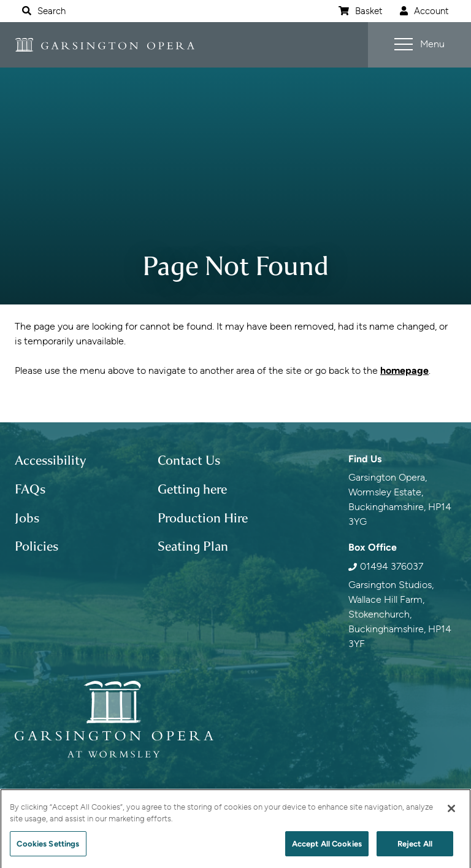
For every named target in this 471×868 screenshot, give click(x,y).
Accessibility (50, 460)
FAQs (30, 489)
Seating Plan (193, 546)
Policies (36, 546)
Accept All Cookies (327, 848)
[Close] (451, 813)
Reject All (415, 848)
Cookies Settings (48, 848)
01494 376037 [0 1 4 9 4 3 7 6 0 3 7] (392, 566)
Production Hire (203, 518)
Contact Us (189, 460)
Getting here (192, 489)
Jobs (27, 518)
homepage (404, 370)
